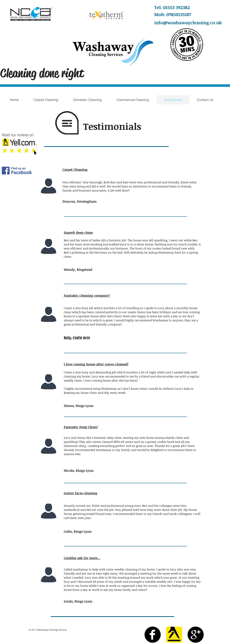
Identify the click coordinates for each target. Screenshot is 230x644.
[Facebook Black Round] (153, 635)
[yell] (174, 635)
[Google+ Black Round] (196, 635)
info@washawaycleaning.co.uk (188, 23)
